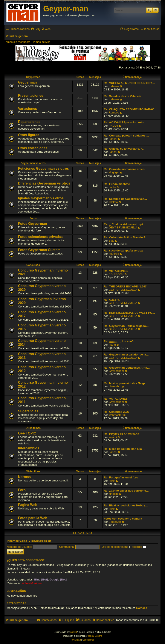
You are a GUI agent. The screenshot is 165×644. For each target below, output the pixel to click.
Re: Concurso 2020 (117, 412)
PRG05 (113, 126)
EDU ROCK (116, 274)
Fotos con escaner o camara (123, 519)
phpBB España (95, 636)
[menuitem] (35, 29)
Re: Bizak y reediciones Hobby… (126, 505)
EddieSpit (115, 522)
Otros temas (33, 428)
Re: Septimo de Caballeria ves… (125, 199)
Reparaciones (29, 122)
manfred (114, 254)
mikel (112, 481)
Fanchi (113, 139)
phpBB (74, 632)
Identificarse (17, 542)
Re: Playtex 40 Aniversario (121, 434)
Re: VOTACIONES (116, 271)
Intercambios (29, 448)
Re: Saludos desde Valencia (122, 96)
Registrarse (41, 542)
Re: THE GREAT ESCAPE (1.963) (126, 286)
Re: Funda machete (117, 184)
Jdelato (113, 202)
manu (112, 345)
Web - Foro (33, 472)
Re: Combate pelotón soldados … (126, 136)
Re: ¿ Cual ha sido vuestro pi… (125, 224)
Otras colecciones (33, 148)
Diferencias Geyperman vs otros (44, 183)
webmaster (116, 415)
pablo (112, 187)
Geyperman (33, 77)
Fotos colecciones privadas (40, 237)
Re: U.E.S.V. (112, 300)
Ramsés (114, 113)
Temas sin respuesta (17, 42)
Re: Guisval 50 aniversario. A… (125, 149)
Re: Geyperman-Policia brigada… (126, 326)
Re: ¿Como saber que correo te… (126, 491)
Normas (24, 477)
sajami (113, 437)
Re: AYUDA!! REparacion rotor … (126, 122)
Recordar (138, 547)
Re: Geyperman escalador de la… (126, 355)
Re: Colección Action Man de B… (126, 237)
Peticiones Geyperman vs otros (44, 168)
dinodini (114, 494)
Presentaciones (31, 95)
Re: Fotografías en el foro (121, 477)
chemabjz (115, 386)
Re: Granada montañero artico (124, 169)
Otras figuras (29, 135)
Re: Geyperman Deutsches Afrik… (127, 368)
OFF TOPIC (27, 433)
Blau (112, 241)
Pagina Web (28, 505)
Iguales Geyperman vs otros (41, 198)
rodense (114, 86)
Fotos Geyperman (33, 224)
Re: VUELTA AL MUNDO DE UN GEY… (129, 83)
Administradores (32, 583)
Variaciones (27, 109)
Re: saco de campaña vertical (124, 251)
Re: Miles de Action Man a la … (125, 449)
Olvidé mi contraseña (115, 547)
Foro (22, 490)
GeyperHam (116, 371)
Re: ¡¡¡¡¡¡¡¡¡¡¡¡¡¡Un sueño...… (122, 341)
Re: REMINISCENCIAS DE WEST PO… (129, 313)
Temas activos (41, 42)
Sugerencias (28, 411)
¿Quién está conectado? (26, 560)
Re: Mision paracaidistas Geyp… (126, 383)
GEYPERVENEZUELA (123, 227)
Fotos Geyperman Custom (39, 250)
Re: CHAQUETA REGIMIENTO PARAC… (130, 109)
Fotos (33, 218)
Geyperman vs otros (33, 163)
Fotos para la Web (33, 518)
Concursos (33, 265)
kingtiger (114, 172)
